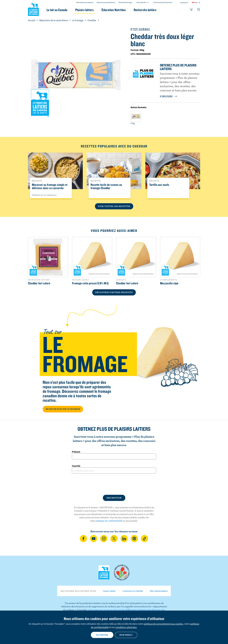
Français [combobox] (183, 2)
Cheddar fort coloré (39, 283)
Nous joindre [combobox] (141, 2)
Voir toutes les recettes (114, 206)
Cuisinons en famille (133, 591)
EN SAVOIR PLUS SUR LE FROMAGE (63, 409)
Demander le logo (125, 2)
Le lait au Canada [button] (57, 10)
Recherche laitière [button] (145, 10)
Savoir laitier (109, 591)
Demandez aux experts (85, 2)
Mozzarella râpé (169, 283)
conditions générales (126, 627)
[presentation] (114, 484)
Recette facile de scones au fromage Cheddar (106, 186)
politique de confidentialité (109, 521)
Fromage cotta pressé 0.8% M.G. (90, 283)
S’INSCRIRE (168, 96)
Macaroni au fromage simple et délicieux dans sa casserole (50, 186)
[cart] (191, 10)
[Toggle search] (199, 10)
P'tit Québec (140, 29)
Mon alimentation (159, 591)
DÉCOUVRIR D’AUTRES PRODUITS (114, 292)
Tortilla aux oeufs (159, 185)
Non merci (126, 635)
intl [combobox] (196, 2)
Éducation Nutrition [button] (114, 10)
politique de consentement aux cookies (163, 624)
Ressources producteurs (106, 2)
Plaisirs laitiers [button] (84, 10)
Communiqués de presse (163, 2)
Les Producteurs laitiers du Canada (33, 9)
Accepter (102, 635)
